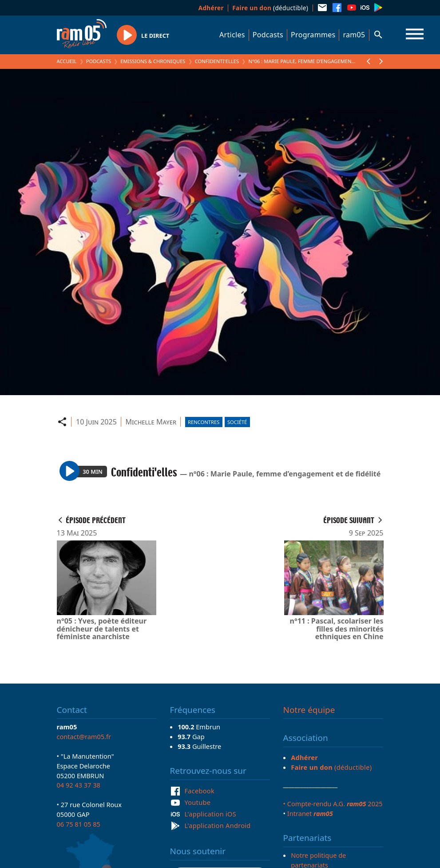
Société (237, 422)
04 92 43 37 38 (79, 785)
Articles (232, 35)
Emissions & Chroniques (153, 61)
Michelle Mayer (151, 422)
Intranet (310, 813)
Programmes (313, 35)
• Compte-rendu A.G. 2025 (333, 804)
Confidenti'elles (217, 61)
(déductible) (270, 8)
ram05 (354, 35)
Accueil (67, 61)
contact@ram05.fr (84, 736)
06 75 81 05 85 (79, 824)
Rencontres (204, 422)
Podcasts (268, 35)
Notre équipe (309, 710)
